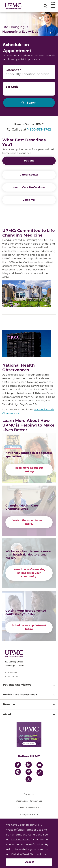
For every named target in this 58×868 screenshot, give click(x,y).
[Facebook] (18, 765)
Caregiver (29, 200)
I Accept (29, 862)
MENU (53, 2)
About (7, 714)
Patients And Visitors (17, 685)
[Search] (46, 6)
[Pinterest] (29, 772)
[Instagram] (18, 772)
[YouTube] (40, 766)
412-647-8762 (11, 673)
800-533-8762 (11, 676)
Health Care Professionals (20, 695)
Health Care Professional (29, 187)
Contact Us (29, 794)
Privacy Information (29, 814)
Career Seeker (29, 175)
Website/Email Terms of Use (29, 801)
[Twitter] (29, 779)
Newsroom (10, 704)
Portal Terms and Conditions (24, 835)
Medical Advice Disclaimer (29, 808)
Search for (13, 70)
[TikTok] (40, 773)
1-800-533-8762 (39, 129)
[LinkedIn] (29, 765)
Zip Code (12, 87)
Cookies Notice (21, 840)
